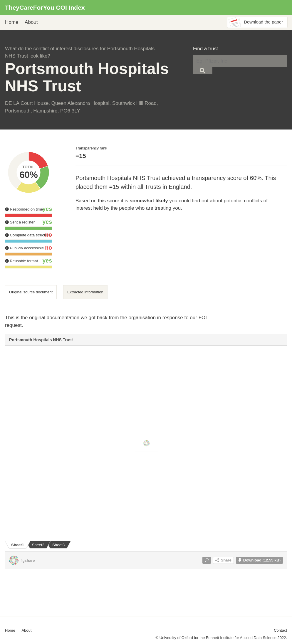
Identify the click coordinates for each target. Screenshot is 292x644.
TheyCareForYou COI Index (45, 7)
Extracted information (85, 292)
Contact (280, 630)
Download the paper (263, 22)
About (31, 22)
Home (12, 22)
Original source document (31, 292)
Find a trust (205, 49)
